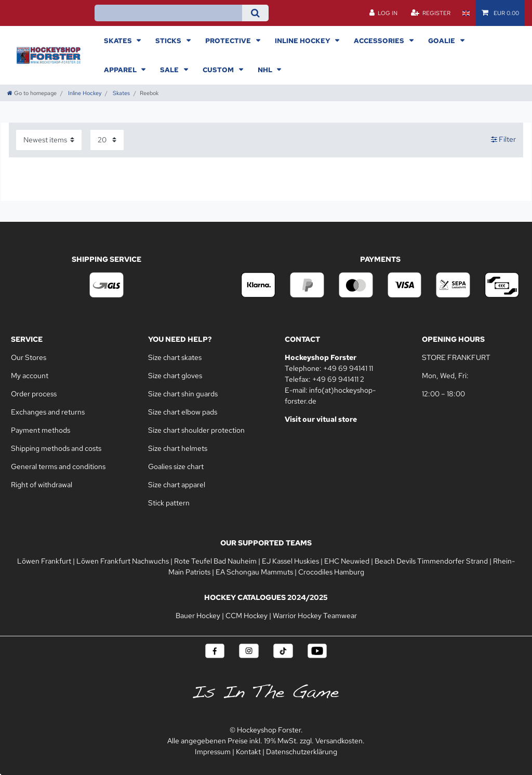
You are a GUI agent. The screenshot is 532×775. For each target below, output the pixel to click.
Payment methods (41, 430)
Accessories (380, 41)
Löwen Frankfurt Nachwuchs (123, 561)
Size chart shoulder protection (196, 430)
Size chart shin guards (183, 394)
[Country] (466, 13)
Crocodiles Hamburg (331, 572)
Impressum (213, 752)
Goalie (442, 41)
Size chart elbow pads (183, 412)
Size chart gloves (175, 376)
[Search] (255, 13)
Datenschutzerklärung (302, 752)
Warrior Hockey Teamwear (315, 616)
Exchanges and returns (48, 412)
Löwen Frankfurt (44, 561)
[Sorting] (49, 140)
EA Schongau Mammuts (254, 572)
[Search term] (168, 13)
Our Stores (29, 357)
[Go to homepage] (32, 93)
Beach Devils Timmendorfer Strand (431, 561)
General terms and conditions (58, 466)
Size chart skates (175, 357)
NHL (266, 70)
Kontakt (248, 752)
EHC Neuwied (347, 561)
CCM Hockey (247, 616)
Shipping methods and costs (56, 448)
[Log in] (384, 13)
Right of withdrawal (42, 485)
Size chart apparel (177, 485)
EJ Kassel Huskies (290, 561)
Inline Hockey (303, 41)
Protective (229, 41)
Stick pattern (169, 503)
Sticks (169, 41)
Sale (170, 70)
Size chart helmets (178, 448)
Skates (119, 41)
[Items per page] (107, 140)
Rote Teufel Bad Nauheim (215, 561)
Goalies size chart (176, 466)
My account (30, 376)
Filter (503, 140)
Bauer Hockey (198, 616)
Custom (219, 70)
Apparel (121, 70)
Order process (34, 394)
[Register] (430, 13)
